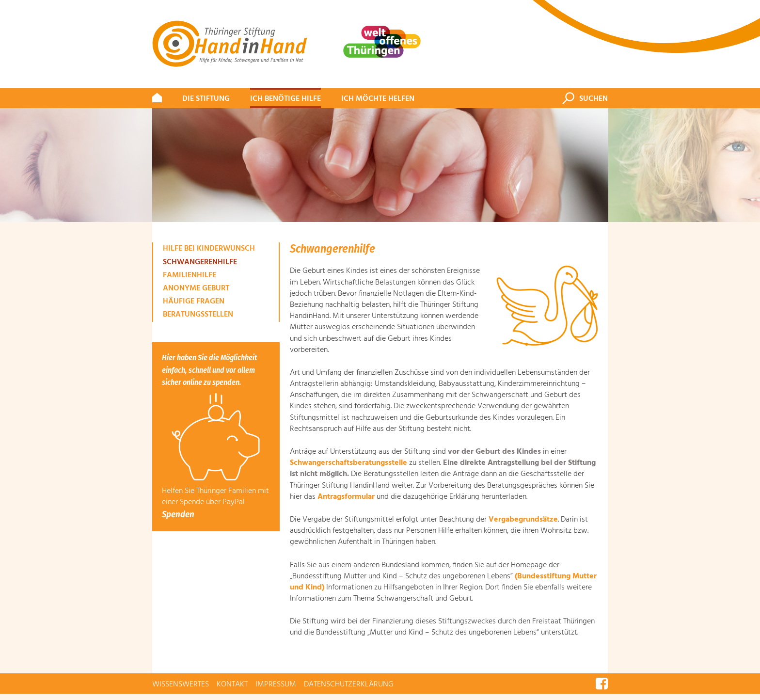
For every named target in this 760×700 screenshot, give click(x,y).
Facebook (602, 683)
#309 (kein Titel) (157, 99)
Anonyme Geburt (196, 288)
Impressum (276, 684)
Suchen (594, 99)
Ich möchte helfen (378, 99)
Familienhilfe (190, 275)
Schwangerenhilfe (200, 262)
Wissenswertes (181, 684)
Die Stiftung (206, 99)
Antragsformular (346, 497)
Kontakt (232, 684)
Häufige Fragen (194, 302)
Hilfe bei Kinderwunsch (209, 249)
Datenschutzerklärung (349, 684)
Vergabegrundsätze (523, 520)
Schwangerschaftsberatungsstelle (348, 463)
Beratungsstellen (198, 315)
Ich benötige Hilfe (285, 99)
